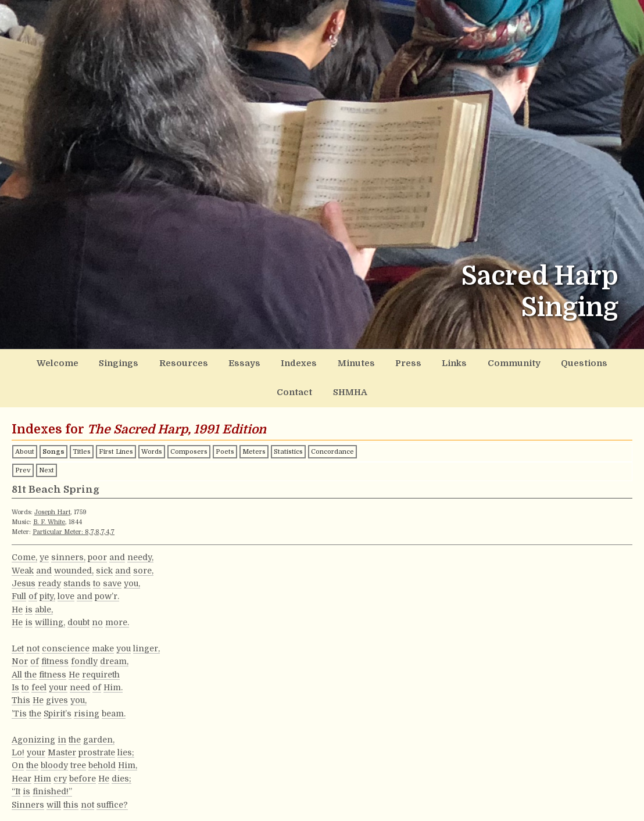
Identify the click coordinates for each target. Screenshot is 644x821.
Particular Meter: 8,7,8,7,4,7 (74, 527)
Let (18, 644)
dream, (114, 657)
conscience (66, 644)
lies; (126, 748)
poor (97, 553)
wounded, (74, 566)
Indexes (274, 363)
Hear (22, 774)
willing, (50, 618)
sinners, (68, 553)
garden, (99, 735)
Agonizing (33, 735)
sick (104, 566)
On (18, 761)
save (112, 579)
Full (19, 592)
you (124, 644)
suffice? (112, 800)
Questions (538, 363)
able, (44, 605)
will (54, 800)
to (97, 579)
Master (62, 748)
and (117, 553)
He (17, 605)
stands (77, 579)
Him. (113, 683)
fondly (84, 657)
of (33, 592)
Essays (224, 363)
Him (42, 774)
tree (78, 761)
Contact (594, 363)
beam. (114, 709)
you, (132, 579)
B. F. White (49, 517)
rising (87, 709)
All (17, 670)
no (97, 618)
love (66, 592)
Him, (128, 761)
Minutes (327, 363)
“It (16, 787)
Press (375, 363)
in (62, 735)
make (103, 644)
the (31, 670)
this (71, 800)
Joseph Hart (52, 508)
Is (15, 683)
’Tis (19, 709)
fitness (55, 657)
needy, (140, 553)
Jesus (24, 579)
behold (102, 761)
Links (417, 363)
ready (49, 579)
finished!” (52, 787)
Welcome (53, 363)
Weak (23, 566)
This (21, 696)
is (29, 605)
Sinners (28, 800)
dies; (121, 774)
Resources (169, 363)
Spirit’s (58, 709)
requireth (101, 670)
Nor (20, 657)
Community (473, 363)
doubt (78, 618)
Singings (110, 363)
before (83, 774)
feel (39, 683)
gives (57, 696)
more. (117, 618)
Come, (24, 553)
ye (44, 553)
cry (60, 774)
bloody (54, 761)
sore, (143, 566)
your (58, 683)
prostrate (97, 748)
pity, (47, 592)
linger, (146, 644)
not (33, 644)
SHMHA (322, 389)
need (80, 683)
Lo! (18, 748)
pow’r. (107, 592)
